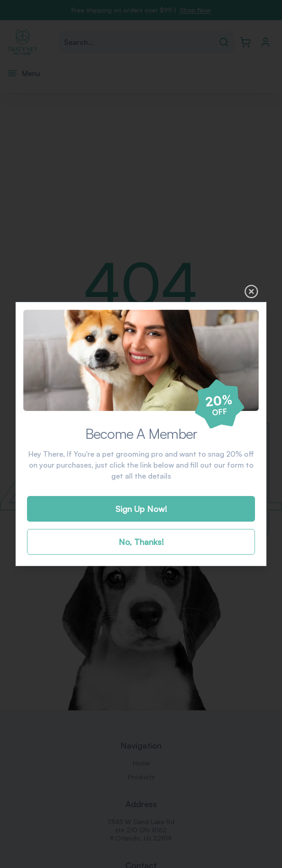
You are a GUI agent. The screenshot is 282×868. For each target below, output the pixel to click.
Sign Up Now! (141, 509)
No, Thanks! (141, 542)
